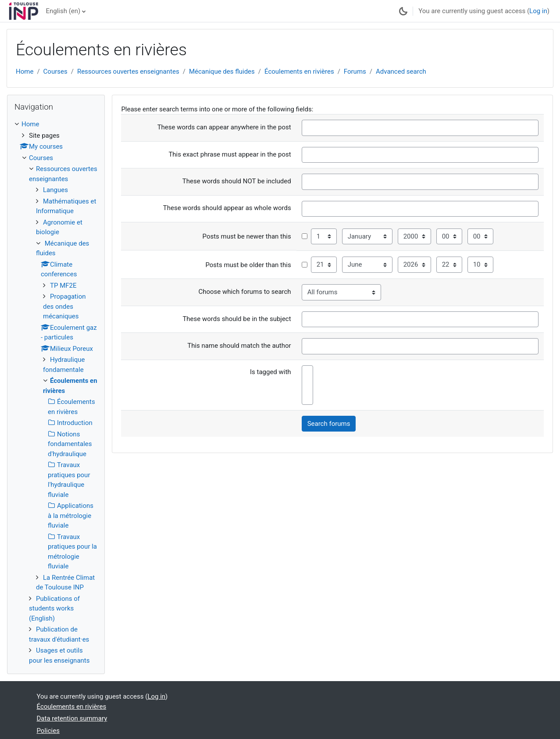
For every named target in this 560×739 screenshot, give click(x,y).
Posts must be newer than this (247, 236)
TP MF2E (63, 286)
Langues (55, 190)
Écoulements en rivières (299, 71)
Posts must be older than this (248, 265)
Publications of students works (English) (54, 609)
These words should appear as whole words (227, 208)
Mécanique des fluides (222, 71)
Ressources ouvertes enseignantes (128, 71)
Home (25, 71)
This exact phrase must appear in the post (230, 154)
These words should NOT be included (237, 181)
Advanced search (401, 71)
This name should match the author (239, 346)
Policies (48, 731)
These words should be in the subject (237, 319)
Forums (355, 71)
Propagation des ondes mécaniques (64, 306)
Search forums (329, 424)
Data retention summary (72, 718)
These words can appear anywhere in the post (224, 127)
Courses (55, 71)
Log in (538, 11)
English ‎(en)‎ (63, 11)
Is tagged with (271, 372)
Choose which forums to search (244, 292)
